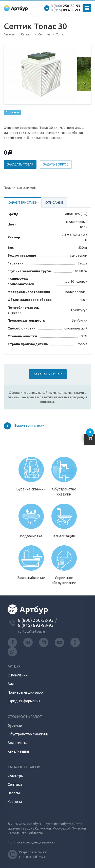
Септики (15, 784)
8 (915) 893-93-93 (36, 625)
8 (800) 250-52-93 (36, 620)
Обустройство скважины (29, 734)
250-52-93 (65, 6)
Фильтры (16, 776)
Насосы (14, 793)
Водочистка (18, 743)
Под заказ (13, 112)
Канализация (18, 751)
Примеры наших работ (26, 692)
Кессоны (15, 802)
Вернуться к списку (24, 426)
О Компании (18, 675)
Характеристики (23, 202)
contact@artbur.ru (31, 632)
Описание (54, 202)
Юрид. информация (24, 701)
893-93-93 (65, 10)
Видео (13, 684)
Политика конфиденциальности (31, 842)
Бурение (15, 726)
